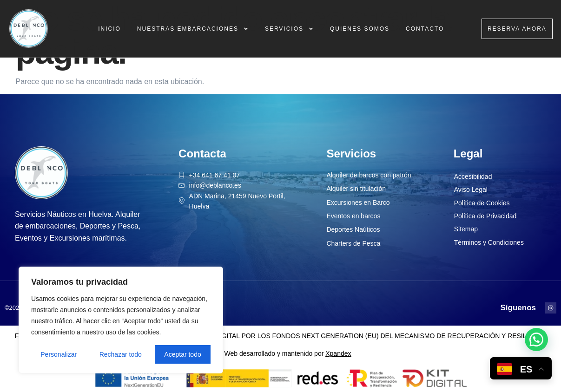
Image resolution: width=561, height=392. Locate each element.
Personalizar (59, 354)
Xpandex (338, 353)
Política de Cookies (482, 203)
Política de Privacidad (485, 216)
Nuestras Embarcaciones (193, 29)
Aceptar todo (182, 354)
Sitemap (466, 229)
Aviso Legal (471, 189)
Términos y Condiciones (489, 242)
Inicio (109, 29)
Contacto (425, 29)
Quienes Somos (360, 29)
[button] (536, 340)
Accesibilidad (473, 176)
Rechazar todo (121, 354)
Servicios (289, 29)
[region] (121, 320)
